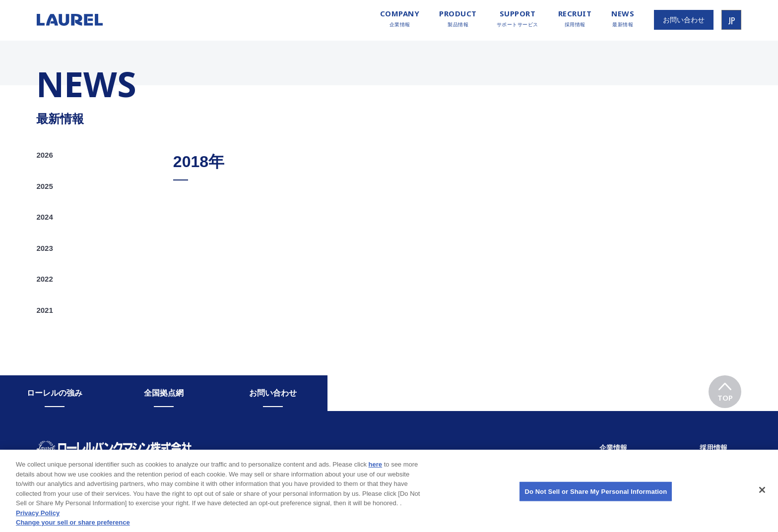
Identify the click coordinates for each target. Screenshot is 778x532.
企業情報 (400, 19)
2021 (44, 310)
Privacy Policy (38, 519)
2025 (44, 186)
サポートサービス (518, 19)
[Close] (762, 496)
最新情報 (623, 19)
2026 (44, 155)
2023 (44, 248)
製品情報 (458, 19)
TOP (725, 389)
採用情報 (575, 19)
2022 (44, 279)
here (375, 470)
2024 (44, 217)
